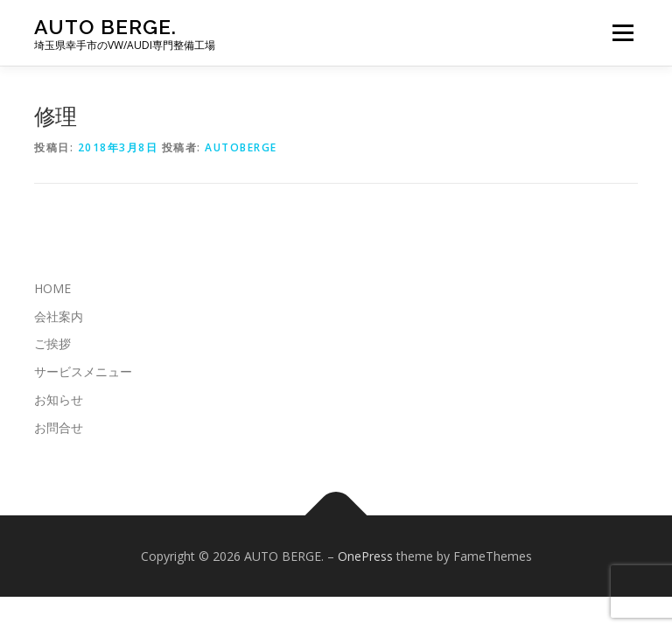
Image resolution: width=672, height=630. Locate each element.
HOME (52, 288)
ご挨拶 (52, 343)
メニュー (623, 32)
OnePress (365, 556)
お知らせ (59, 399)
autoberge (241, 147)
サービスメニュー (83, 371)
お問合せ (59, 427)
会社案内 (59, 316)
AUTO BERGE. (105, 27)
